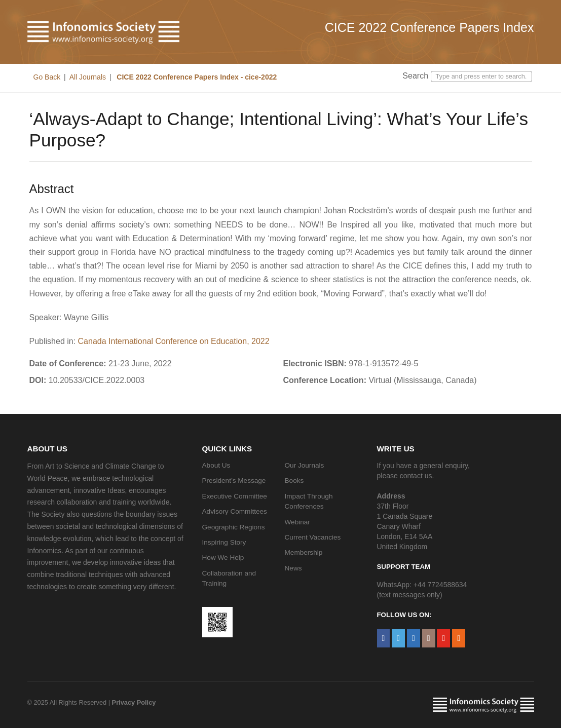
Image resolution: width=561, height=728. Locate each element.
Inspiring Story (224, 542)
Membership (304, 552)
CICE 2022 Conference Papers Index (429, 27)
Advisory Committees (235, 511)
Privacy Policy (134, 702)
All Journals (88, 77)
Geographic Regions (234, 527)
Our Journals (305, 465)
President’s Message (234, 481)
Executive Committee (235, 496)
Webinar (297, 522)
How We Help (223, 558)
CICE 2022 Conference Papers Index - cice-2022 (196, 77)
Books (294, 481)
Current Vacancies (313, 537)
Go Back (47, 77)
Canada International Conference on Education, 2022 (174, 341)
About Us (216, 465)
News (293, 568)
